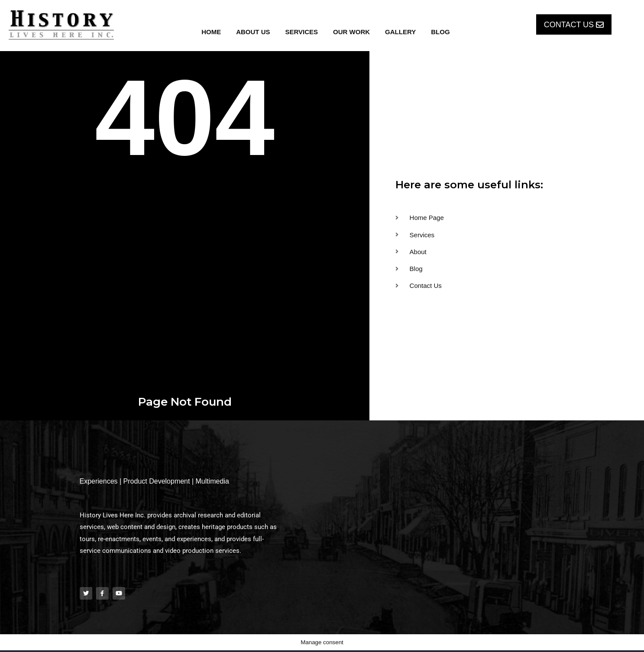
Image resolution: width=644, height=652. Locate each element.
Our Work (351, 32)
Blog (440, 32)
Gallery (400, 32)
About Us (253, 32)
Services (302, 32)
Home (211, 32)
